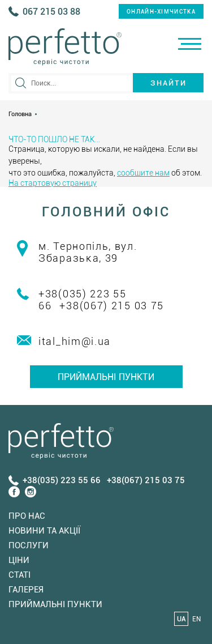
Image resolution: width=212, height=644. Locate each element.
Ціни (19, 560)
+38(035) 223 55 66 (62, 480)
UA (181, 619)
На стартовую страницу (53, 183)
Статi (20, 575)
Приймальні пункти (106, 377)
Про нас (27, 516)
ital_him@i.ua (75, 341)
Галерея (26, 590)
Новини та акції (44, 531)
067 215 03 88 (51, 12)
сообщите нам (143, 173)
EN (196, 619)
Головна (20, 114)
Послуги (29, 545)
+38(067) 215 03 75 (112, 306)
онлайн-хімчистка (161, 12)
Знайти (168, 83)
